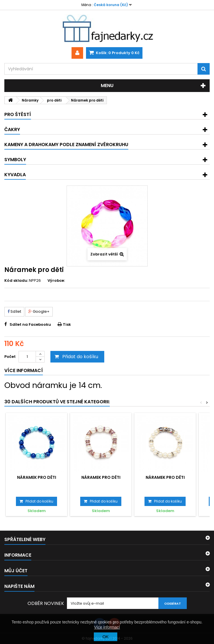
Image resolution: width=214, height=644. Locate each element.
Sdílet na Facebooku (30, 324)
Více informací (107, 627)
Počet (10, 357)
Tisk (67, 324)
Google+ (39, 311)
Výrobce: (56, 281)
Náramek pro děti (37, 477)
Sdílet (14, 311)
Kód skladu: (16, 281)
